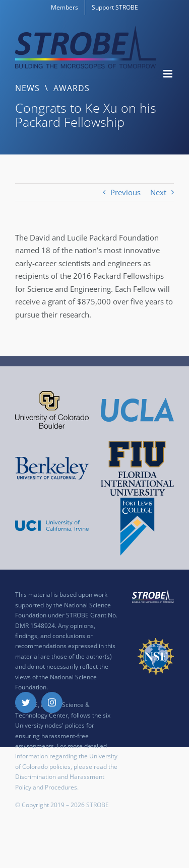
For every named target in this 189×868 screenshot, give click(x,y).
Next (158, 192)
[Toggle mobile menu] (169, 74)
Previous (125, 192)
